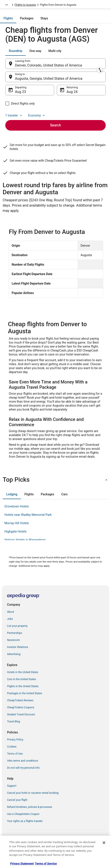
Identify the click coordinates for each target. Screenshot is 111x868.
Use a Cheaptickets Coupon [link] (23, 814)
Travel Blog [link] (14, 722)
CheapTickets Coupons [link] (21, 707)
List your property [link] (17, 626)
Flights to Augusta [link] (25, 5)
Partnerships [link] (15, 633)
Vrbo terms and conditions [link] (23, 761)
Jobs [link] (10, 619)
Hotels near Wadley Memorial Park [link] (28, 515)
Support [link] (12, 786)
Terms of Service (46, 863)
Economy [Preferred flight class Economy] (37, 115)
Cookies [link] (12, 747)
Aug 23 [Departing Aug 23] (20, 92)
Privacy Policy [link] (15, 740)
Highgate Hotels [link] (16, 531)
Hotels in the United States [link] (23, 672)
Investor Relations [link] (18, 647)
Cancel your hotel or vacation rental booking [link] (33, 793)
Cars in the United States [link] (21, 679)
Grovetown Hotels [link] (17, 506)
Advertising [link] (14, 654)
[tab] (8, 18)
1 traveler (14, 115)
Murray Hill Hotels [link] (17, 523)
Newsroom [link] (13, 640)
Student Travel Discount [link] (21, 714)
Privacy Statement (22, 863)
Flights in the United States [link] (23, 686)
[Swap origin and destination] (100, 70)
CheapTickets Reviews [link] (20, 700)
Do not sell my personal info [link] (23, 768)
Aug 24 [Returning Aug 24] (72, 92)
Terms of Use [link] (15, 754)
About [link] (11, 612)
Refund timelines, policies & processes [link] (30, 807)
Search (55, 125)
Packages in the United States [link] (25, 693)
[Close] (104, 843)
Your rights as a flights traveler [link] (25, 821)
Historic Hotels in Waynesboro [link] (25, 540)
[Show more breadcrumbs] (7, 5)
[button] (55, 480)
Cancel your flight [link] (17, 800)
